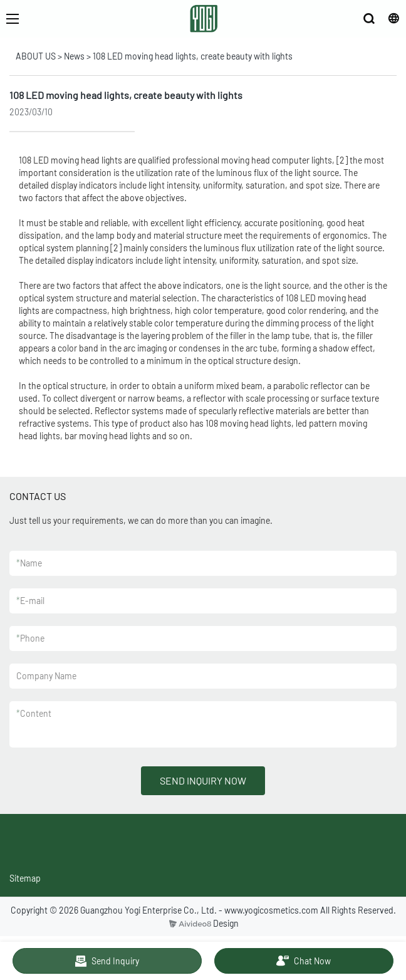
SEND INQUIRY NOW (203, 780)
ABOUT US (36, 56)
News (74, 56)
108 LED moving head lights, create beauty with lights (193, 56)
